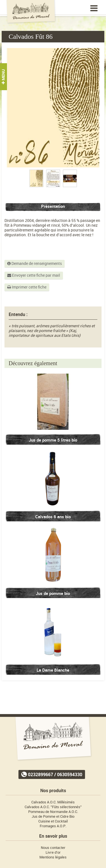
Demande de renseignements (35, 264)
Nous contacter (53, 848)
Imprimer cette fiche (27, 287)
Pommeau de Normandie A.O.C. (53, 812)
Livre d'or (53, 852)
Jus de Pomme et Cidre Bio (53, 816)
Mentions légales (53, 857)
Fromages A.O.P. (53, 826)
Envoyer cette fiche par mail (34, 275)
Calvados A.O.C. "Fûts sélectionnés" (53, 807)
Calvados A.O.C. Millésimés (53, 802)
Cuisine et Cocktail (53, 821)
